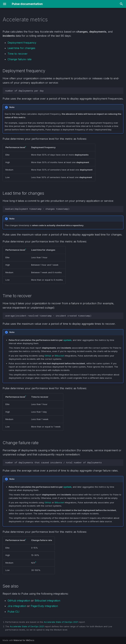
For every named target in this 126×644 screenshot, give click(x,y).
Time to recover (18, 54)
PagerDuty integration (44, 606)
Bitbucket (59, 356)
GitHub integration (19, 601)
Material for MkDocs (24, 640)
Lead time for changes (21, 48)
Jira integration (17, 606)
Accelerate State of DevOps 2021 (61, 622)
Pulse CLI (13, 612)
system (67, 340)
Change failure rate (20, 59)
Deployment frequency (22, 43)
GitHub (48, 356)
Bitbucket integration (47, 601)
